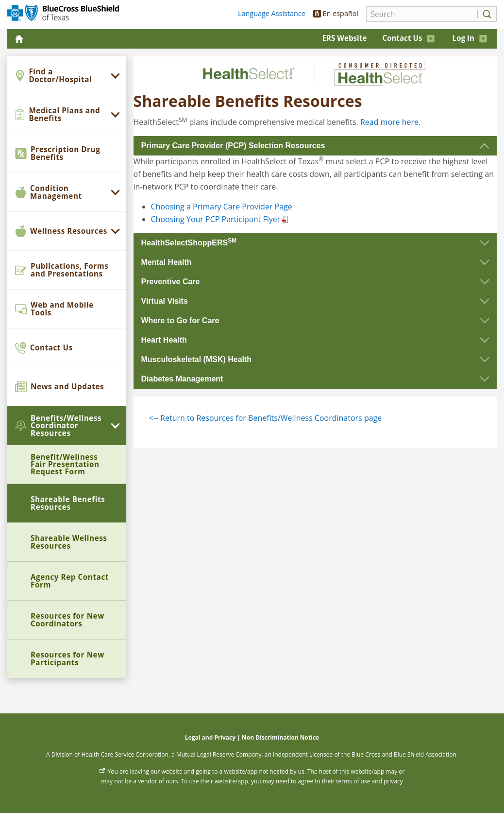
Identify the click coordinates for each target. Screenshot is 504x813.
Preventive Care (171, 282)
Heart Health (164, 340)
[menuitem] (67, 76)
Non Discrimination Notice (280, 737)
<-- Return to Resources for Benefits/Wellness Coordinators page (266, 418)
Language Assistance (272, 13)
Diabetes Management (182, 379)
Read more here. (390, 122)
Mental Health (167, 262)
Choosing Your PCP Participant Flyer (216, 219)
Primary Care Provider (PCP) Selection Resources (233, 146)
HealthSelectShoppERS (189, 242)
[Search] (419, 14)
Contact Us (408, 38)
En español (336, 13)
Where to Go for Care (180, 320)
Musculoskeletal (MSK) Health (197, 359)
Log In (470, 38)
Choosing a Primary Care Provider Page (222, 207)
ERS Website (344, 38)
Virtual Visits (165, 301)
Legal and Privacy (210, 737)
